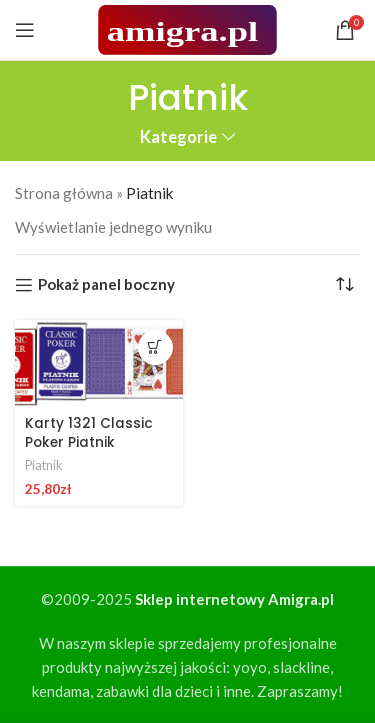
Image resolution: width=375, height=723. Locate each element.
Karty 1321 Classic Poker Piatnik (89, 433)
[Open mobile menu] (25, 30)
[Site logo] (187, 28)
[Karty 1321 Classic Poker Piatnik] (99, 364)
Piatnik (44, 465)
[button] (155, 347)
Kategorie (178, 137)
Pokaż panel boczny (106, 285)
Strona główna (64, 193)
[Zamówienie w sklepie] (345, 285)
